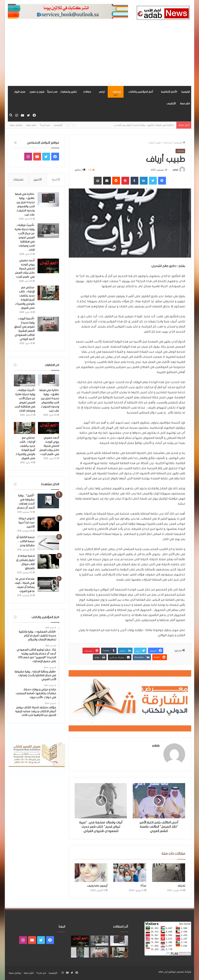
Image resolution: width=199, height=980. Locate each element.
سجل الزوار (20, 92)
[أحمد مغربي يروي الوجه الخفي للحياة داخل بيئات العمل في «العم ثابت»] (48, 266)
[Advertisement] (100, 57)
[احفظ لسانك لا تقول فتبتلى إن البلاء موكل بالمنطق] (48, 561)
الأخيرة (56, 179)
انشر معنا (185, 104)
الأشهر (38, 179)
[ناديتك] (169, 873)
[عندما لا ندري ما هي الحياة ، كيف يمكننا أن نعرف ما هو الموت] (48, 584)
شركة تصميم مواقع (180, 972)
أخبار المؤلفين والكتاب (141, 92)
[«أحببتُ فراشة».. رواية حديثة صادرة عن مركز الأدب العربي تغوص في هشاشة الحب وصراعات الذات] (48, 231)
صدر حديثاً (52, 92)
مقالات (87, 92)
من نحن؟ (45, 125)
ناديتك (181, 886)
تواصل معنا (16, 125)
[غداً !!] (130, 873)
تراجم (102, 92)
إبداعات (117, 92)
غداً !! (143, 886)
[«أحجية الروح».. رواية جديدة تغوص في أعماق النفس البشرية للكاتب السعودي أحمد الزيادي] (48, 324)
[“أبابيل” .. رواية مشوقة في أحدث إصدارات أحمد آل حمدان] (48, 501)
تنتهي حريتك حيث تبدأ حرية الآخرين (26, 522)
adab (175, 170)
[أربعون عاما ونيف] (91, 873)
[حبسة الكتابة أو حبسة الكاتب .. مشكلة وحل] (48, 543)
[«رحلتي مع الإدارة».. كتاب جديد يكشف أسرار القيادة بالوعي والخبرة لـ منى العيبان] (48, 293)
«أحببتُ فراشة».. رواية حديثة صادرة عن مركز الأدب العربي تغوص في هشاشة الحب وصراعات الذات (25, 238)
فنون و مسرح (37, 92)
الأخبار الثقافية (169, 92)
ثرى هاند (163, 972)
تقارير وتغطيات (69, 92)
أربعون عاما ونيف (97, 886)
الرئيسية (186, 92)
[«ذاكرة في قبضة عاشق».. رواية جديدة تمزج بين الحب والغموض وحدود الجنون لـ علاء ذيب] (48, 200)
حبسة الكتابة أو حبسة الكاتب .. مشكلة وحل (26, 541)
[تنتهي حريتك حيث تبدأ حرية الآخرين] (48, 524)
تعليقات (18, 179)
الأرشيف (171, 104)
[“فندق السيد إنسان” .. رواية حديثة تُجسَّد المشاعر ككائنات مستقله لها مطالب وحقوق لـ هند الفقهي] (80, 952)
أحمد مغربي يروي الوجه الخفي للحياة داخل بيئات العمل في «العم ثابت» (25, 269)
